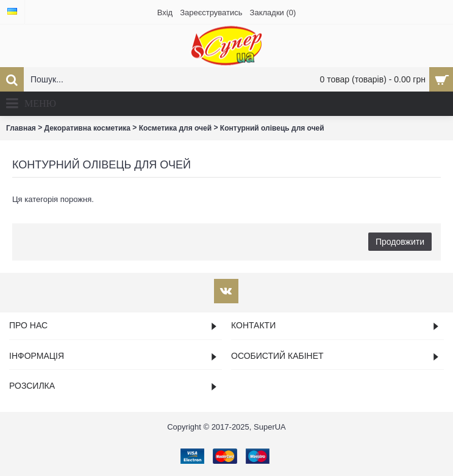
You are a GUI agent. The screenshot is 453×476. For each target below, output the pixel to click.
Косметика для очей (175, 128)
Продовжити (400, 242)
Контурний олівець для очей (272, 128)
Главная (21, 128)
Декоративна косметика (87, 128)
